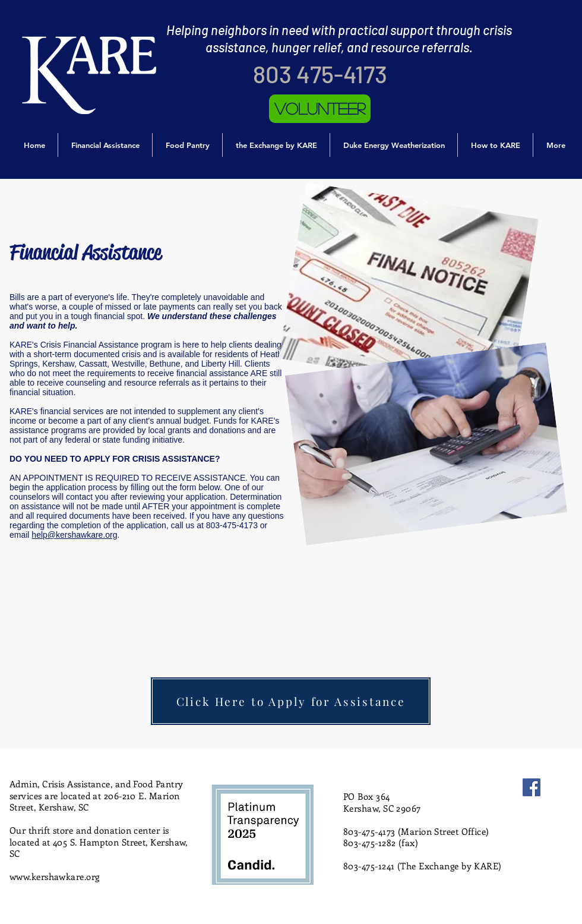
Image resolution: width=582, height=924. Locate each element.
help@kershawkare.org (74, 535)
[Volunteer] (320, 109)
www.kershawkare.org (55, 876)
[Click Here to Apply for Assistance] (291, 701)
